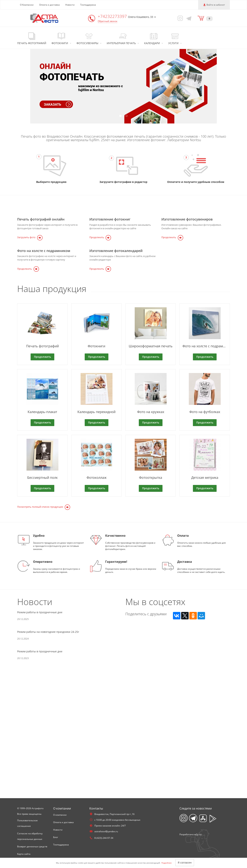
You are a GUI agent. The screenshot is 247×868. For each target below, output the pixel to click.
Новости (70, 5)
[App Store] (203, 819)
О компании (60, 815)
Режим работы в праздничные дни (40, 697)
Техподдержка (88, 5)
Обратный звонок (108, 21)
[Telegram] (188, 18)
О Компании (27, 5)
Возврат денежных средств (32, 846)
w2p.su (198, 834)
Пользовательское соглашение (27, 823)
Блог (56, 837)
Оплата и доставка (49, 5)
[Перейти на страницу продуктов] (51, 166)
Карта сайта (24, 854)
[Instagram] (180, 18)
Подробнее (167, 863)
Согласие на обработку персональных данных (30, 836)
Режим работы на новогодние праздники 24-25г (48, 716)
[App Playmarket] (213, 819)
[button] (19, 86)
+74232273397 (113, 16)
